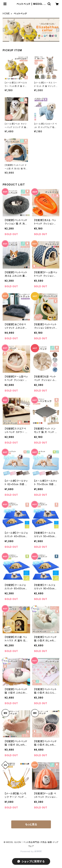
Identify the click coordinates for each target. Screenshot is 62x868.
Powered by (31, 851)
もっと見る (31, 824)
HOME (6, 13)
